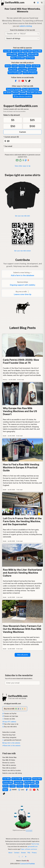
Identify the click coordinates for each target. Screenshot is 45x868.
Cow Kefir (36, 66)
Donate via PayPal (9, 713)
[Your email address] (22, 150)
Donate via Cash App (10, 716)
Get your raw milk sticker (22, 251)
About (10, 853)
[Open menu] (42, 3)
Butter (8, 66)
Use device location (23, 96)
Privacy (34, 853)
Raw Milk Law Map (34, 93)
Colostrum (32, 69)
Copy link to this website (11, 743)
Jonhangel (29, 830)
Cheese (22, 66)
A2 (37, 782)
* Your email (8, 146)
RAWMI (23, 93)
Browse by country (9, 763)
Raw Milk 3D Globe (9, 760)
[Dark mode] (19, 857)
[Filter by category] (22, 38)
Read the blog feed (9, 735)
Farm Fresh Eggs (15, 73)
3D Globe (8, 93)
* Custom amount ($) (11, 137)
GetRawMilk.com (18, 696)
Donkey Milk (12, 54)
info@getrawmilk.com (12, 704)
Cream (15, 66)
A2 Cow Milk (17, 51)
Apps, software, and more (29, 849)
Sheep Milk (37, 51)
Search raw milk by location (12, 770)
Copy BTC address (9, 722)
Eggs (5, 790)
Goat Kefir (13, 69)
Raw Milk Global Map (30, 89)
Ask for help (35, 844)
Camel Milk (23, 54)
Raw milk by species (9, 765)
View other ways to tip (23, 166)
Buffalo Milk (33, 54)
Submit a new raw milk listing (12, 773)
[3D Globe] (34, 3)
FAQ (29, 853)
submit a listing (26, 26)
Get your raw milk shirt (22, 216)
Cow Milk (7, 51)
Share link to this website (11, 746)
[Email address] (22, 683)
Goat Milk (27, 51)
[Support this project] (38, 3)
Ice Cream (22, 69)
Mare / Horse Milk (18, 58)
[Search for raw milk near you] (22, 34)
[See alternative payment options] (26, 160)
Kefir (28, 66)
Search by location (14, 89)
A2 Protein (30, 58)
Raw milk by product (9, 768)
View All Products (30, 73)
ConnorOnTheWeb (27, 864)
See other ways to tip (10, 724)
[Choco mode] (22, 857)
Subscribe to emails (9, 732)
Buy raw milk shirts (10, 727)
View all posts (22, 655)
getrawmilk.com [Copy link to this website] (33, 846)
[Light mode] (26, 857)
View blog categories (9, 737)
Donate (23, 853)
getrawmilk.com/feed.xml (12, 740)
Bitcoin (16, 93)
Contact (17, 853)
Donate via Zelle (9, 719)
